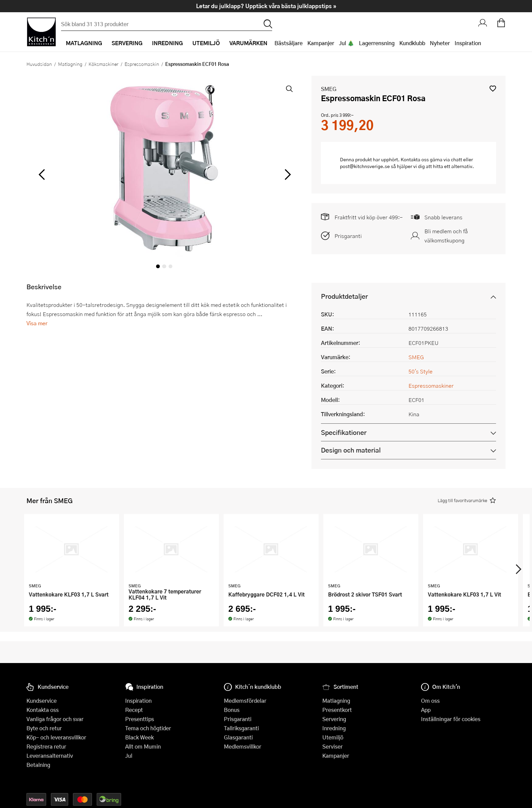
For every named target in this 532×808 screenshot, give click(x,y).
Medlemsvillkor (243, 746)
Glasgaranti (238, 737)
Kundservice (42, 701)
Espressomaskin (142, 64)
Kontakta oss (43, 710)
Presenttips (140, 719)
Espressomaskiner (431, 385)
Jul (129, 756)
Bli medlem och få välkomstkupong (446, 236)
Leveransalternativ (50, 756)
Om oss (430, 701)
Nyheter (440, 43)
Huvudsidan (39, 64)
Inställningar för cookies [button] (451, 719)
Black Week (139, 737)
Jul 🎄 (347, 43)
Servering (334, 719)
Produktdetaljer (344, 296)
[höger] (287, 175)
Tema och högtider (148, 728)
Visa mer (37, 323)
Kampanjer (321, 43)
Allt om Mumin (143, 746)
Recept (134, 710)
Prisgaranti (348, 236)
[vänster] (42, 175)
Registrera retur (46, 746)
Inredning (334, 728)
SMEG (329, 89)
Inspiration (468, 43)
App (426, 710)
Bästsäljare (289, 43)
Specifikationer (344, 432)
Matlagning (70, 64)
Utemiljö (333, 737)
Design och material (351, 450)
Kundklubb (412, 43)
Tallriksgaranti (241, 728)
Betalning (38, 765)
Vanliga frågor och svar (55, 719)
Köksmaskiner (103, 64)
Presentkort (337, 710)
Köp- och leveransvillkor (56, 737)
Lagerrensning (377, 43)
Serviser (332, 746)
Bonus (232, 710)
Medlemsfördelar (245, 701)
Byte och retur (44, 728)
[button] (493, 88)
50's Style (421, 371)
